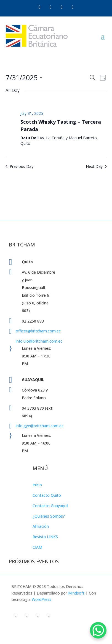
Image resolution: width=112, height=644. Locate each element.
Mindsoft (76, 593)
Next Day (96, 166)
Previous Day (19, 166)
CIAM (37, 547)
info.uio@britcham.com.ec (39, 341)
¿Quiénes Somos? (49, 516)
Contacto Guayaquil (50, 506)
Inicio (37, 485)
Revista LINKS (45, 537)
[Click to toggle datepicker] (24, 78)
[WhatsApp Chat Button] (98, 630)
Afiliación (41, 526)
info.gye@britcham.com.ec (40, 426)
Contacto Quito (47, 495)
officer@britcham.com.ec (38, 331)
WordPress (42, 599)
